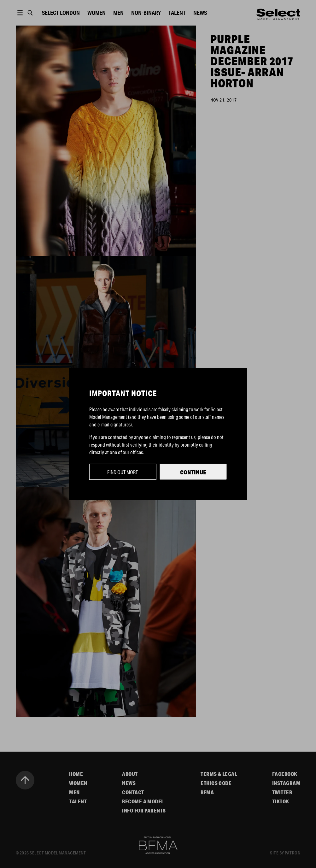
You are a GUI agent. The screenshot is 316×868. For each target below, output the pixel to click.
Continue (193, 472)
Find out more (123, 472)
